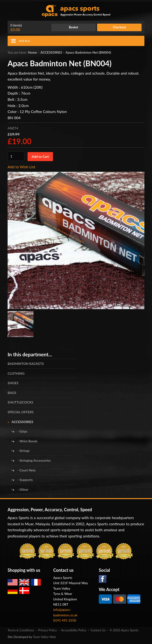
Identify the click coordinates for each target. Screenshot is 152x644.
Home (33, 52)
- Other (22, 489)
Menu (25, 41)
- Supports (25, 480)
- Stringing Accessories (34, 460)
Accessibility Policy (74, 630)
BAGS (12, 393)
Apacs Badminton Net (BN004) (88, 52)
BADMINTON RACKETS (26, 364)
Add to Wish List (21, 167)
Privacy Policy (47, 630)
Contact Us (98, 630)
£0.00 (16, 28)
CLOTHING (16, 373)
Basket (74, 27)
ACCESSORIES (51, 52)
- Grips (22, 431)
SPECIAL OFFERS (21, 412)
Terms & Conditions (21, 630)
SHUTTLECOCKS (20, 402)
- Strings (23, 451)
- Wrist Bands (27, 441)
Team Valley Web (44, 637)
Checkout (119, 27)
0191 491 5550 (65, 620)
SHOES (13, 383)
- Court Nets (26, 470)
